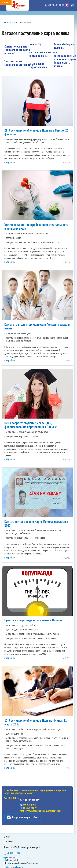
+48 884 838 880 (55, 5)
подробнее (10, 162)
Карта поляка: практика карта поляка (43, 54)
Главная (5, 23)
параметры (15, 23)
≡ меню (6, 2)
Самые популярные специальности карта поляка (17, 50)
